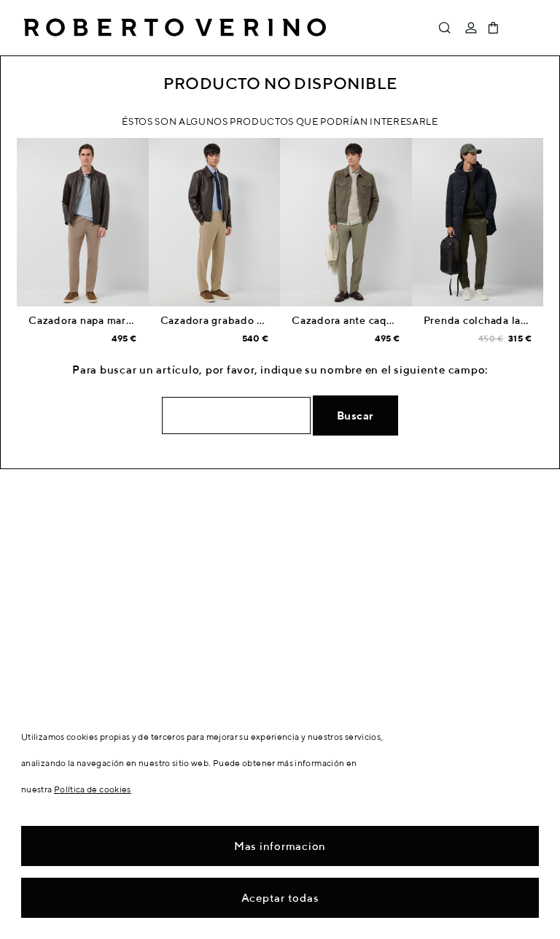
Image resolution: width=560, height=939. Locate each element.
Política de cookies (93, 789)
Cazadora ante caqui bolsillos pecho (384, 320)
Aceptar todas (280, 898)
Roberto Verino (175, 28)
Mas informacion (280, 846)
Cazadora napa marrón (86, 320)
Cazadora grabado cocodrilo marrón (253, 320)
